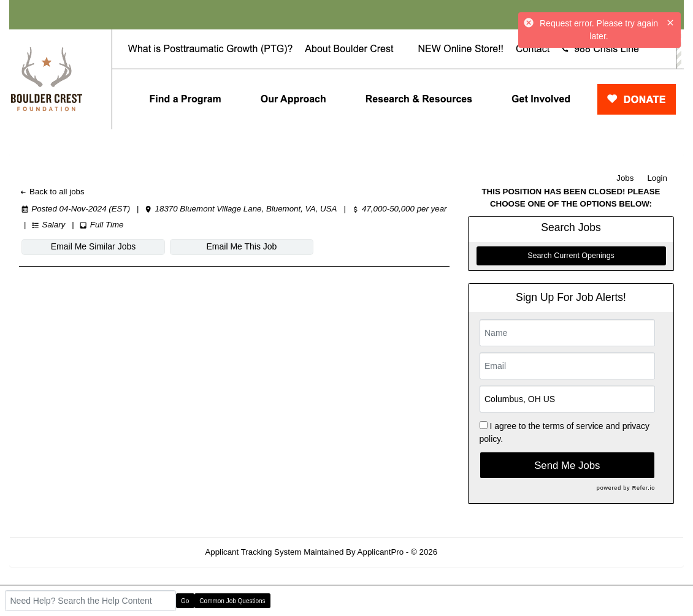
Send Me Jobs (567, 466)
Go (185, 601)
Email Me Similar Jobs (93, 246)
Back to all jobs (52, 192)
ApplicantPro (381, 552)
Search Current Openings (571, 256)
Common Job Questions (232, 601)
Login (657, 178)
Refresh (474, 552)
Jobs (625, 178)
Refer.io (644, 488)
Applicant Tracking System (253, 552)
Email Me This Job (242, 246)
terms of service (573, 426)
